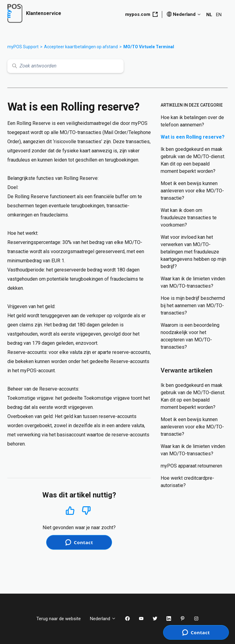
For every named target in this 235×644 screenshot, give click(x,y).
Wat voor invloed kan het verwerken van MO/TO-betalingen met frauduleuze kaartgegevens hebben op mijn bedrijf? (193, 252)
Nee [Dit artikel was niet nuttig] (86, 511)
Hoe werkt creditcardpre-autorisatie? (187, 482)
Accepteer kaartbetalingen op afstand (81, 47)
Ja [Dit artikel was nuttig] (70, 510)
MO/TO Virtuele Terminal (149, 47)
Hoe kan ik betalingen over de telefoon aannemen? (192, 121)
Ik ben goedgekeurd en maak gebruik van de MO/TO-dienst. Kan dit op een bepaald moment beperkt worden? (193, 160)
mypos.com (141, 14)
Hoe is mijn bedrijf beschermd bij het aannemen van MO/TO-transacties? (193, 306)
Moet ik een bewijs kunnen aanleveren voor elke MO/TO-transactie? (192, 191)
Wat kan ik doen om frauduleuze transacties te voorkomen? (189, 218)
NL (209, 15)
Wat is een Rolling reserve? (193, 137)
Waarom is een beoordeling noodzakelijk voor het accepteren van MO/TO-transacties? (190, 336)
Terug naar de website (59, 619)
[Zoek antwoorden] (65, 66)
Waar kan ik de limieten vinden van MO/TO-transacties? (193, 282)
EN (219, 15)
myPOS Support (23, 47)
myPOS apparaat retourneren (191, 466)
